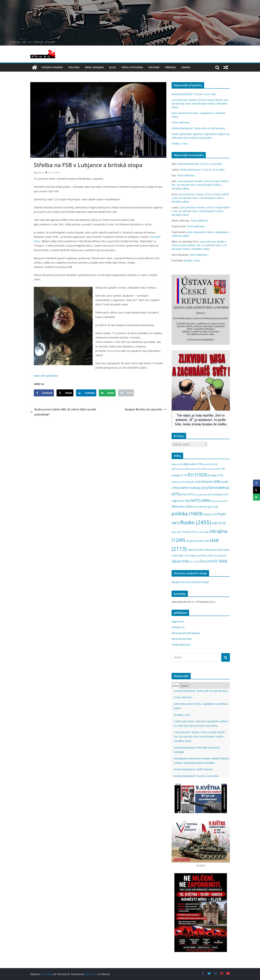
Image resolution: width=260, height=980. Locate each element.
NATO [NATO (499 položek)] (200, 500)
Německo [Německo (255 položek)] (182, 506)
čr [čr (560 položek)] (221, 561)
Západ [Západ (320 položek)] (180, 561)
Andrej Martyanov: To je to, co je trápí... (197, 776)
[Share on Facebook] (44, 393)
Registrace (178, 621)
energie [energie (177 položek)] (179, 475)
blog (113, 67)
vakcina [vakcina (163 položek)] (195, 550)
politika (74, 67)
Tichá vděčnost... (184, 697)
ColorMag (47, 974)
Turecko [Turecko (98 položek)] (203, 532)
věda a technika (132, 67)
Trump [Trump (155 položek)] (189, 532)
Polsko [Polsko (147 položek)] (210, 514)
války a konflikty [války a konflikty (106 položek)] (201, 556)
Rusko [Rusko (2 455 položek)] (196, 522)
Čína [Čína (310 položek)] (207, 561)
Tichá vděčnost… (181, 122)
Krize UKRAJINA (94, 67)
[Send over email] (107, 393)
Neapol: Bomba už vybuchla (146, 409)
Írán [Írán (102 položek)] (194, 562)
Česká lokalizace (181, 645)
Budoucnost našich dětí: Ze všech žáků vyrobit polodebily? (63, 412)
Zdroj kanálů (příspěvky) (186, 633)
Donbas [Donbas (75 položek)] (195, 469)
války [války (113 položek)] (183, 556)
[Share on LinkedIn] (86, 393)
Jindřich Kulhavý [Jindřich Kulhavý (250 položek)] (193, 488)
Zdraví (186, 67)
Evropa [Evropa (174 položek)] (215, 475)
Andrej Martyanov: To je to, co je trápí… (195, 94)
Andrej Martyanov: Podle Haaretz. (194, 769)
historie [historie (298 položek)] (211, 482)
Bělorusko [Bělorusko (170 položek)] (193, 464)
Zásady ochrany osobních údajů (190, 582)
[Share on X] (65, 393)
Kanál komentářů (182, 639)
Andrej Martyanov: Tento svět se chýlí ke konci (199, 128)
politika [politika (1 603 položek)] (187, 513)
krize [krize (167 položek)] (187, 494)
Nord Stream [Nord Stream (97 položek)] (219, 501)
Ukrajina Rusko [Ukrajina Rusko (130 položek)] (197, 541)
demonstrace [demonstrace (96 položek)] (180, 469)
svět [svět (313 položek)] (219, 523)
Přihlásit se (178, 627)
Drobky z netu (180, 143)
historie (154, 67)
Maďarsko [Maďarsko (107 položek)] (220, 495)
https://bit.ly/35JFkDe (46, 376)
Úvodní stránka (52, 67)
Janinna (40, 173)
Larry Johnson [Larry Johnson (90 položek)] (203, 495)
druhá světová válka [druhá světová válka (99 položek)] (213, 469)
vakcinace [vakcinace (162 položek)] (213, 550)
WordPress (91, 974)
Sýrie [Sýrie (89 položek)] (176, 532)
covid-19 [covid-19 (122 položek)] (210, 464)
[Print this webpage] (126, 393)
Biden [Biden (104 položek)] (177, 464)
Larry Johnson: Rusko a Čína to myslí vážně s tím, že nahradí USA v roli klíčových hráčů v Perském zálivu (200, 104)
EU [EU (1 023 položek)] (198, 475)
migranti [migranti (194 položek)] (181, 501)
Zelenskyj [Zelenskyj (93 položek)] (220, 556)
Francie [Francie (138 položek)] (193, 482)
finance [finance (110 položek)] (178, 482)
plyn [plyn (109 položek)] (213, 507)
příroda (170, 67)
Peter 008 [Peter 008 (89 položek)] (200, 507)
